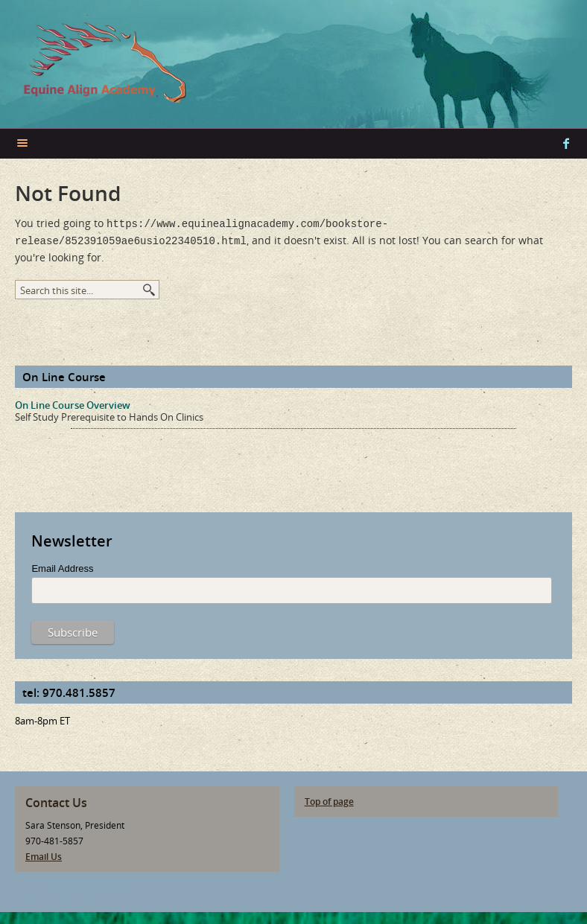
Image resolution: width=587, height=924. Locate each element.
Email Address (62, 565)
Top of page (329, 799)
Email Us (44, 854)
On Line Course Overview (73, 402)
